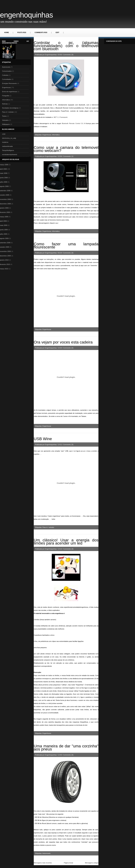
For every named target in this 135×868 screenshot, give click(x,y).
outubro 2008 (5, 195)
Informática (6, 100)
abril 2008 (3, 169)
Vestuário (5, 120)
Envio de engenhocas (10, 92)
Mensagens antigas (92, 863)
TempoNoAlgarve (8, 150)
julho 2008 (4, 182)
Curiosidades (7, 79)
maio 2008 (4, 173)
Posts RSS (22, 32)
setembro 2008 (5, 191)
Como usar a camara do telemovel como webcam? (66, 149)
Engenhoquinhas (27, 15)
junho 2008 (4, 178)
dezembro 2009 (5, 256)
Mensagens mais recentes (43, 863)
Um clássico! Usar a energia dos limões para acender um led (66, 542)
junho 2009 (4, 230)
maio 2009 (4, 225)
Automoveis (6, 67)
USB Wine (43, 439)
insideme (5, 142)
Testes (4, 116)
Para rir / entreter (8, 112)
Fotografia (6, 96)
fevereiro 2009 (5, 212)
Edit (57, 32)
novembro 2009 (5, 251)
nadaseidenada (7, 146)
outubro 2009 (5, 247)
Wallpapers (6, 124)
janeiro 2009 (4, 208)
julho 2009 (4, 234)
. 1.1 (60, 117)
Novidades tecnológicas (10, 108)
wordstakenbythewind (10, 154)
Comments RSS (41, 32)
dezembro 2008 (5, 204)
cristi (4, 134)
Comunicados (7, 71)
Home (7, 32)
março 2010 (4, 269)
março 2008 (4, 165)
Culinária (5, 75)
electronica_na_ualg (9, 138)
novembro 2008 (5, 199)
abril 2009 (3, 221)
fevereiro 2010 (5, 264)
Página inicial (68, 863)
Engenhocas (6, 87)
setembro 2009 (5, 243)
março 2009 (4, 217)
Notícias (5, 104)
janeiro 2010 (4, 260)
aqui (57, 223)
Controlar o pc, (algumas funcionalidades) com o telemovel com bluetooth (66, 46)
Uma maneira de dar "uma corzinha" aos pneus (66, 748)
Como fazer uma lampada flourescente (66, 246)
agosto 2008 (4, 186)
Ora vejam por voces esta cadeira (63, 342)
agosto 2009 (4, 238)
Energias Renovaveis (9, 83)
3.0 (73, 123)
